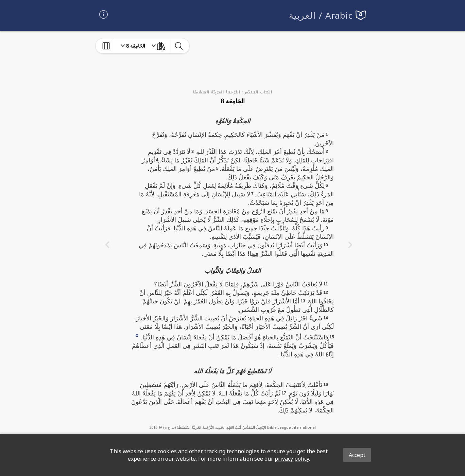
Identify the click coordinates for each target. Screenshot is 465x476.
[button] (137, 335)
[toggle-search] (179, 46)
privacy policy (292, 459)
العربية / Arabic (321, 15)
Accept (357, 455)
